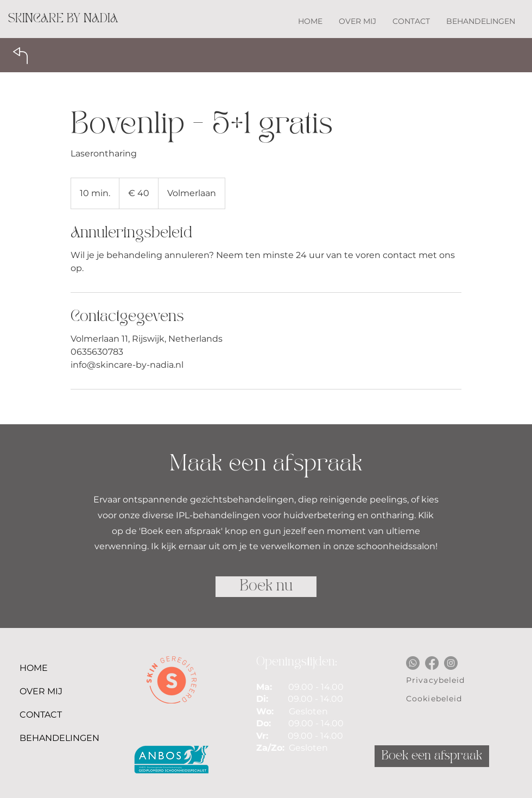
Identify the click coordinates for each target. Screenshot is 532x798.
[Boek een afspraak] (432, 756)
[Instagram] (451, 663)
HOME (34, 668)
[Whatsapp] (413, 663)
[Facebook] (432, 663)
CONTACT (37, 715)
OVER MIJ (37, 691)
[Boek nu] (266, 587)
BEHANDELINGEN (37, 738)
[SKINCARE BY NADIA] (63, 19)
